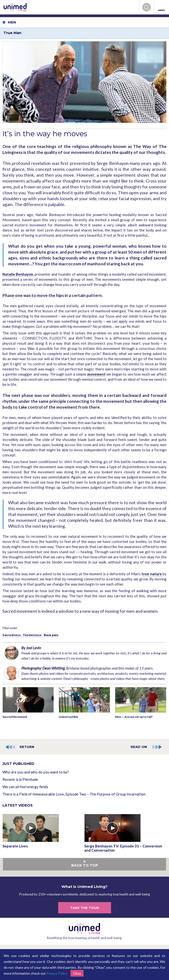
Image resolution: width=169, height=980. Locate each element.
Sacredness (12, 635)
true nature (152, 574)
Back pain (51, 635)
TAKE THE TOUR (84, 908)
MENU (162, 7)
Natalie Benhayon (18, 274)
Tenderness (32, 635)
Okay (77, 973)
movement (96, 374)
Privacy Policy (57, 973)
